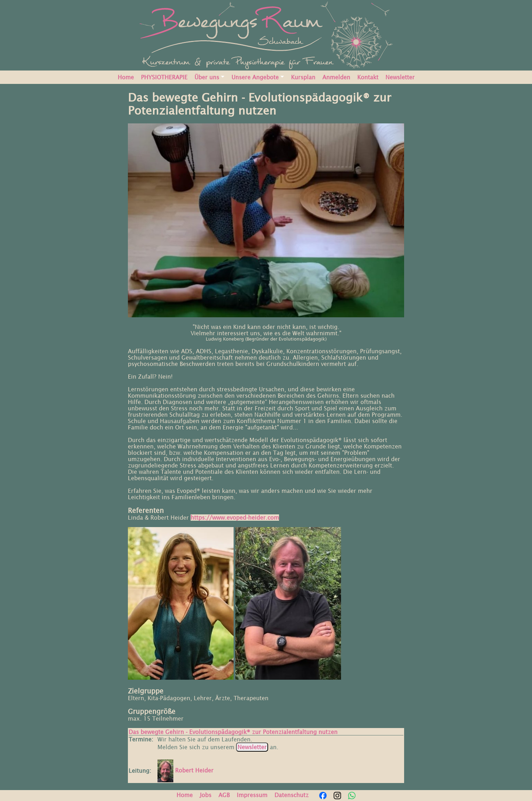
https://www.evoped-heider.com (235, 518)
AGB (224, 795)
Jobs (206, 795)
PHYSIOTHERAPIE (164, 77)
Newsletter (400, 77)
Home (126, 77)
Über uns (207, 77)
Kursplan (303, 77)
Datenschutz (292, 795)
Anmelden (336, 77)
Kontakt (368, 77)
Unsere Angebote (255, 77)
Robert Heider (185, 770)
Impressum (252, 795)
